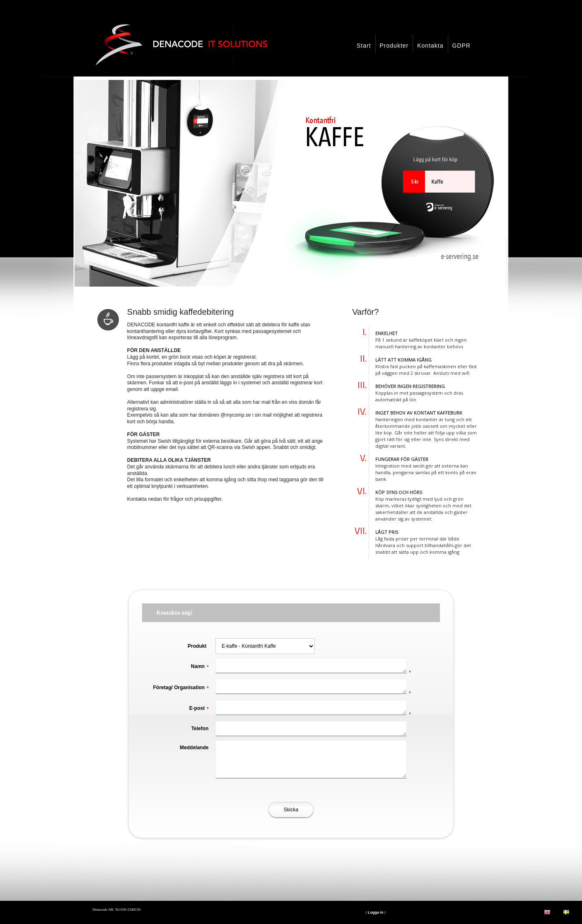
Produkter (394, 46)
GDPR (461, 46)
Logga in (376, 912)
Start (364, 46)
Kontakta (430, 46)
